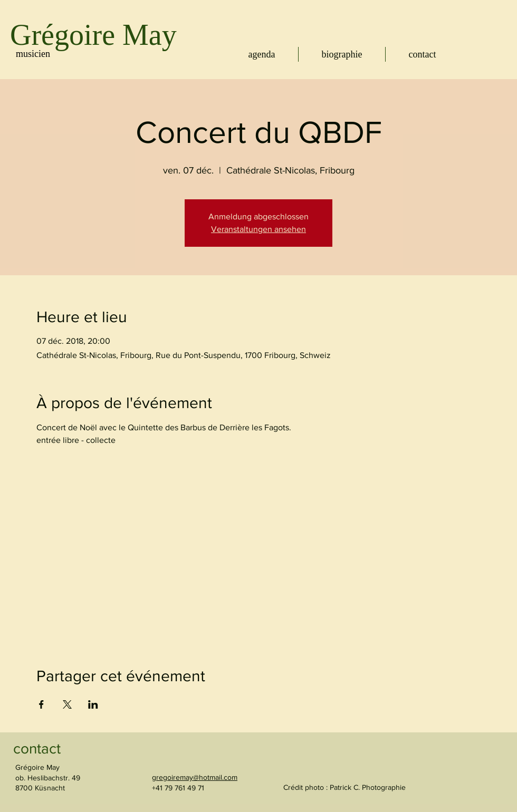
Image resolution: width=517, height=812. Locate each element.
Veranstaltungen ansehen (258, 229)
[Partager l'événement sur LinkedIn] (93, 704)
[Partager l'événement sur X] (67, 704)
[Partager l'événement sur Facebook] (41, 704)
